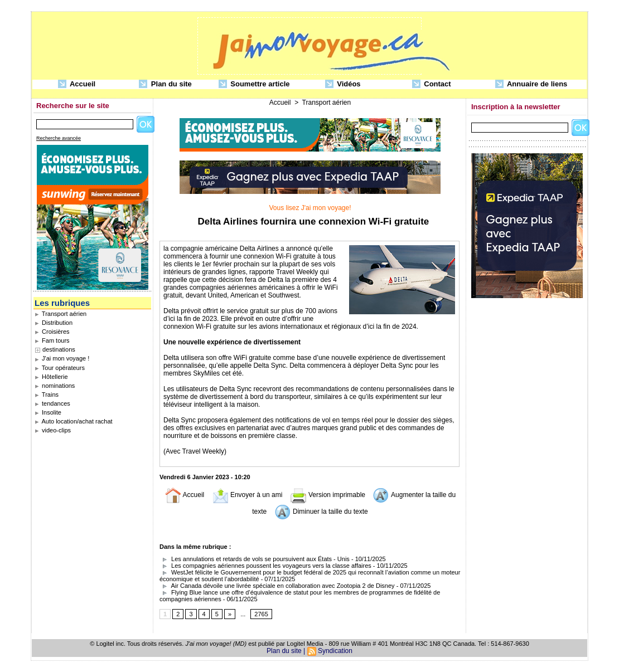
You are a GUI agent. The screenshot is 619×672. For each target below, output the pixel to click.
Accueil (77, 84)
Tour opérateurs (60, 368)
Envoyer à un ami (247, 495)
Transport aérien (61, 314)
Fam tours (52, 340)
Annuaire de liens (531, 84)
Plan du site (165, 84)
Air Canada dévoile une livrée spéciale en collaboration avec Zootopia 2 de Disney (277, 586)
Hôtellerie (51, 377)
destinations (59, 349)
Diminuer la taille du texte (321, 512)
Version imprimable (328, 495)
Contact (432, 84)
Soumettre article (254, 84)
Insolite (48, 412)
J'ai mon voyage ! (62, 358)
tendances (52, 403)
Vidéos (343, 84)
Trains (47, 395)
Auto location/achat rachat (74, 421)
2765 (261, 614)
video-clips (53, 430)
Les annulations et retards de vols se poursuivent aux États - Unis (255, 559)
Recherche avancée (59, 138)
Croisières (52, 332)
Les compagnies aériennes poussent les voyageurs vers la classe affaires (265, 566)
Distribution (54, 323)
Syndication (335, 651)
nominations (55, 386)
